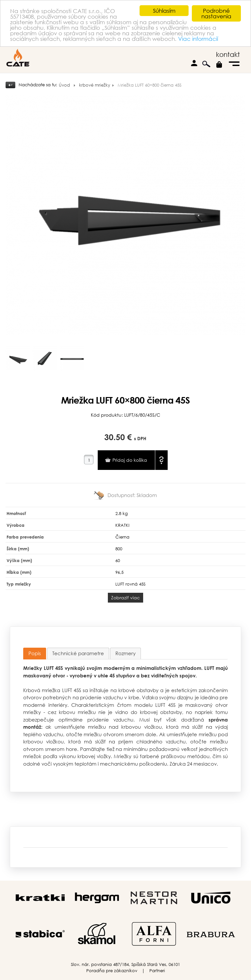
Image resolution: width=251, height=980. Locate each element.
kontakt (228, 54)
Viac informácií (198, 39)
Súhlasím (164, 11)
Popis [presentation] (35, 653)
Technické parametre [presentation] (78, 653)
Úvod (64, 85)
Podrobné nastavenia (216, 13)
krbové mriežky (95, 85)
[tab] (35, 654)
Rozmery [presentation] (125, 653)
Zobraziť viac (125, 598)
